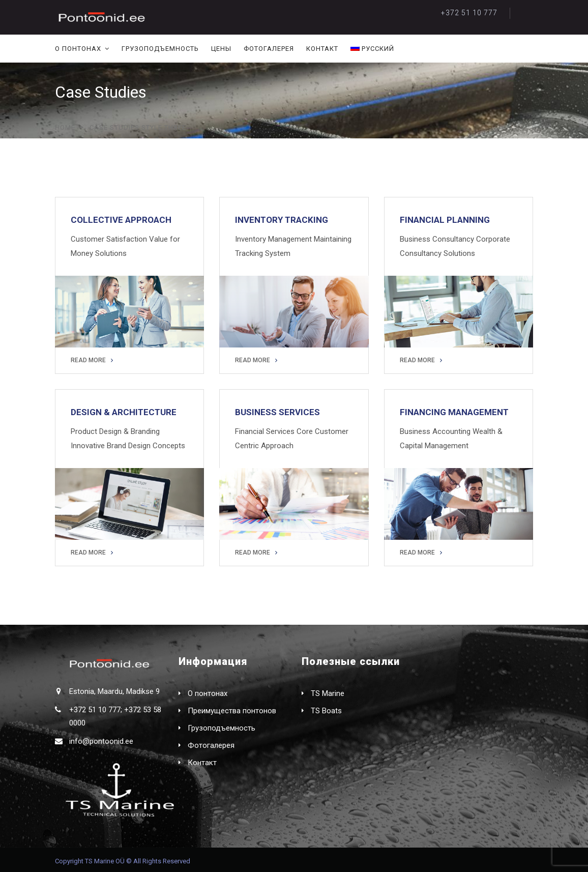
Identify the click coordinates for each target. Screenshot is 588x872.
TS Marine (328, 693)
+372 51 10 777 (469, 13)
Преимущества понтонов (232, 711)
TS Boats (326, 711)
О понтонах (78, 49)
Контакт (322, 49)
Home (65, 127)
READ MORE (92, 360)
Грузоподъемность (160, 49)
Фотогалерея (269, 49)
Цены (221, 49)
